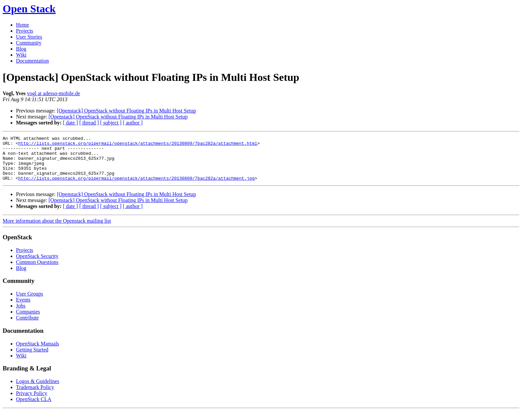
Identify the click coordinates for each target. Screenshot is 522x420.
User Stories (29, 37)
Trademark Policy (35, 396)
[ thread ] (89, 123)
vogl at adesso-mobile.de (54, 93)
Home (22, 25)
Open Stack (29, 9)
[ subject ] (111, 123)
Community (29, 43)
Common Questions (37, 271)
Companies (28, 321)
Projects (25, 31)
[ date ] (70, 123)
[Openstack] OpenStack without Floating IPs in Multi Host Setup (127, 111)
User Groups (29, 303)
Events (23, 309)
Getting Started (32, 359)
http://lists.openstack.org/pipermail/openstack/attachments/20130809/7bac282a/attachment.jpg (136, 187)
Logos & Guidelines (38, 390)
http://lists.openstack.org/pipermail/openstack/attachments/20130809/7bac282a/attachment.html (138, 145)
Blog (21, 49)
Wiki (21, 55)
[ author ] (133, 123)
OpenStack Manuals (37, 353)
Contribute (27, 327)
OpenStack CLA (34, 408)
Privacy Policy (32, 402)
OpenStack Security (37, 265)
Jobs (21, 315)
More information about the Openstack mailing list (57, 230)
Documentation (32, 61)
